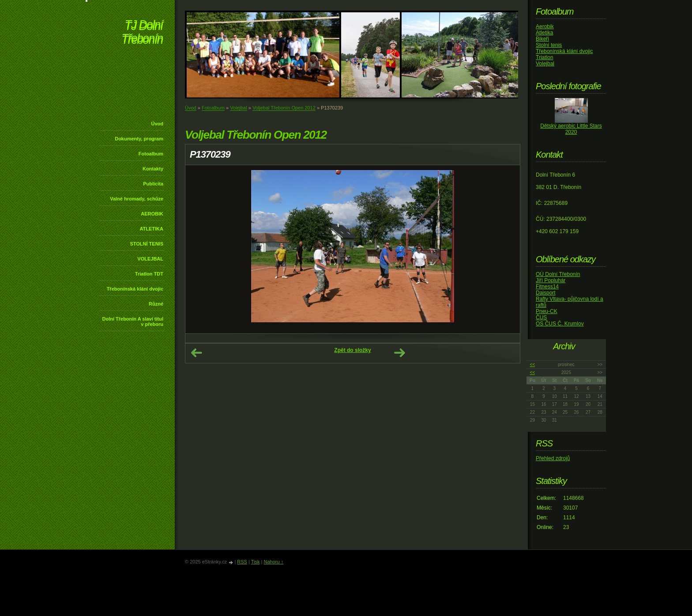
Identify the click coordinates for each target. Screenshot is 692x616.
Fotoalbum (151, 154)
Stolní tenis (549, 45)
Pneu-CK (547, 311)
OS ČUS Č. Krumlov (560, 324)
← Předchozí (196, 353)
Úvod (158, 124)
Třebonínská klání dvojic (135, 289)
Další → (399, 353)
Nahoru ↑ (273, 562)
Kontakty (153, 169)
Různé (156, 304)
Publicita (153, 184)
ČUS (541, 317)
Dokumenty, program (139, 139)
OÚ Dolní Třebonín (558, 274)
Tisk (256, 562)
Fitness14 (547, 287)
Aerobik (545, 26)
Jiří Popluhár (551, 280)
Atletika (544, 33)
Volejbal (239, 108)
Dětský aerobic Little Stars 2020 (571, 129)
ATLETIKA (151, 229)
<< (533, 365)
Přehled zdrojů (553, 458)
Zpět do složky (352, 350)
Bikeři (542, 39)
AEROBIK (152, 214)
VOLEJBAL (150, 259)
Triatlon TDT (149, 274)
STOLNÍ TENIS (147, 244)
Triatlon (545, 57)
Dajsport (546, 293)
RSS (242, 562)
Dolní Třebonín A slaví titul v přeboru (133, 321)
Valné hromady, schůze (137, 199)
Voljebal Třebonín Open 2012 (284, 108)
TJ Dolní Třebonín (142, 33)
